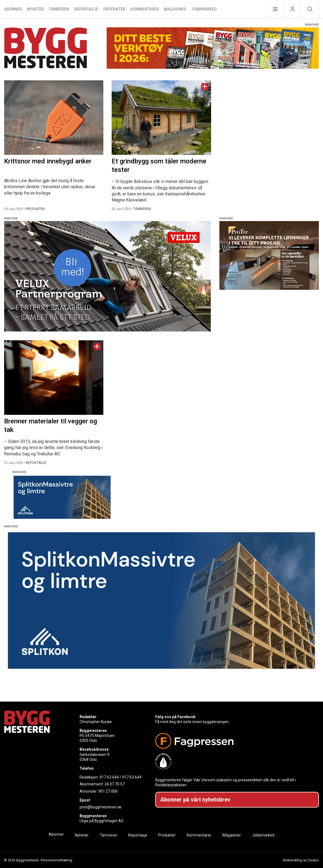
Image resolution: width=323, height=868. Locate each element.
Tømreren (59, 9)
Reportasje (86, 9)
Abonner (13, 9)
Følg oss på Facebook (175, 717)
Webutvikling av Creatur (301, 860)
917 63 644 (109, 777)
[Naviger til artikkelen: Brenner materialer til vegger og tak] (54, 378)
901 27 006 (108, 791)
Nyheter (36, 9)
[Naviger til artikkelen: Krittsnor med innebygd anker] (54, 118)
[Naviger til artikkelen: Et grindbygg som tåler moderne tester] (161, 118)
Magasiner (175, 9)
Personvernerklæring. (57, 860)
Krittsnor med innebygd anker (48, 161)
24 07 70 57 (115, 784)
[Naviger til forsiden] (46, 49)
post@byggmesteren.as (101, 807)
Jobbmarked (204, 9)
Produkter (114, 9)
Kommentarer (145, 9)
